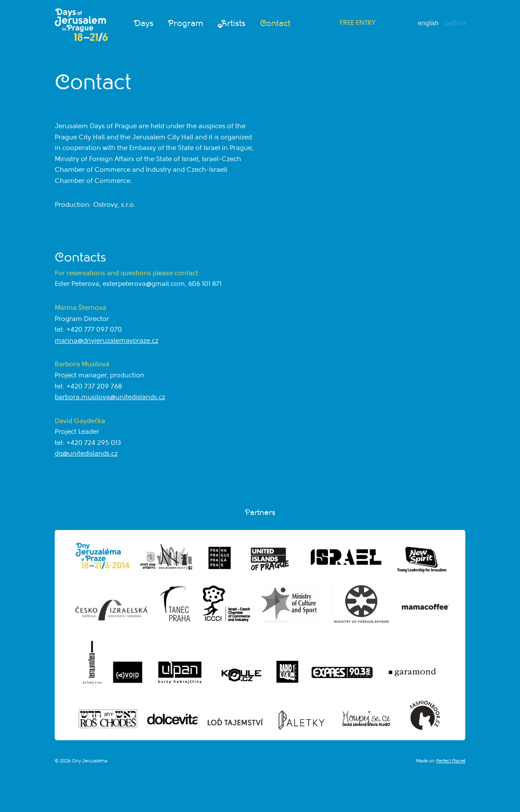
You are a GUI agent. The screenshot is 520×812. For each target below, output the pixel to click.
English (428, 23)
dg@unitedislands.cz (86, 453)
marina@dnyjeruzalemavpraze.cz (106, 341)
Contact (275, 24)
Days (144, 24)
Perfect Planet (451, 761)
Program (186, 24)
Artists (232, 24)
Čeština (455, 23)
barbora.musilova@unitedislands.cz (110, 397)
